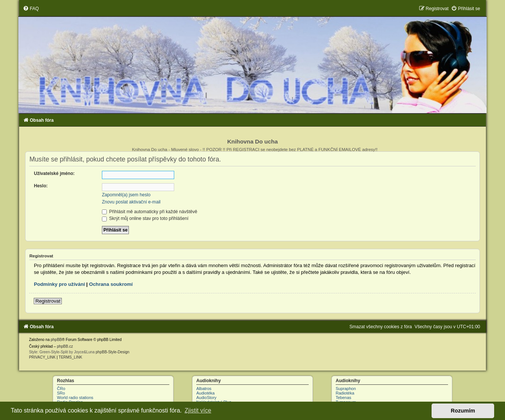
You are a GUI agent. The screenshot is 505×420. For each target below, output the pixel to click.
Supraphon (346, 389)
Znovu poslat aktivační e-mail (131, 202)
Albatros (204, 389)
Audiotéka (205, 393)
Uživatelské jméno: (54, 173)
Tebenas (344, 398)
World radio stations (75, 398)
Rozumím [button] (463, 411)
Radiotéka (345, 393)
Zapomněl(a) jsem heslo (126, 195)
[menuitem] (31, 9)
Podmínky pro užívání (59, 284)
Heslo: (41, 186)
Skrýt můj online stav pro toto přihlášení (145, 218)
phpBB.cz (65, 346)
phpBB (56, 340)
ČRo (61, 389)
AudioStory (206, 398)
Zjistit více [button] (198, 410)
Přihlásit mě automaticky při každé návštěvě (150, 212)
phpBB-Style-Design (112, 352)
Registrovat (48, 301)
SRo (61, 393)
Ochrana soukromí (111, 284)
